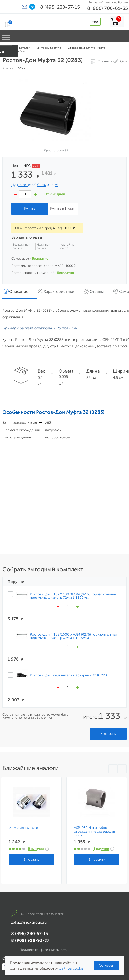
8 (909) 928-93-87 (30, 940)
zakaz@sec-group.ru (29, 922)
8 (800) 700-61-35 (107, 8)
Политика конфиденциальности (44, 950)
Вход (95, 22)
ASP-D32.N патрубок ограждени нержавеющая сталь (94, 832)
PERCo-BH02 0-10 (23, 828)
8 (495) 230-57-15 (60, 7)
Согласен (106, 966)
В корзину (108, 734)
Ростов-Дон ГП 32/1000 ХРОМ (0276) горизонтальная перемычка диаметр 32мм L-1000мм (74, 636)
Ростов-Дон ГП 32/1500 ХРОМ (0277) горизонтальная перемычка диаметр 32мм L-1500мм (73, 596)
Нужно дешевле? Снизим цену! (35, 185)
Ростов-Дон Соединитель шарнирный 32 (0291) (68, 675)
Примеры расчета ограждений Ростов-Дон (40, 328)
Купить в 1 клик (62, 209)
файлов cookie (71, 968)
